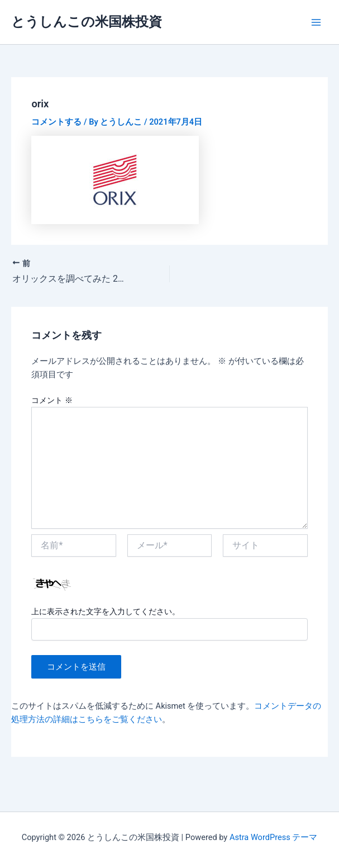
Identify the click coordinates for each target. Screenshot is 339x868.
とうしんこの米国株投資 (87, 22)
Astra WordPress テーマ (273, 837)
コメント (52, 400)
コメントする (56, 122)
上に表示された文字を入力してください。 (106, 611)
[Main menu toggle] (316, 22)
